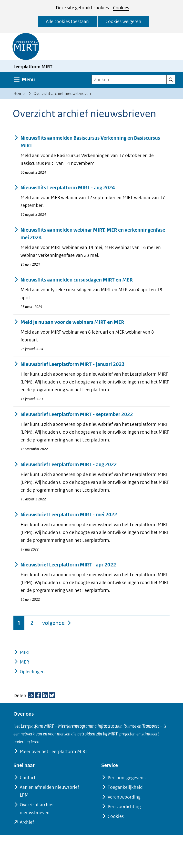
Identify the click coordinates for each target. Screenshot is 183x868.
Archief (27, 822)
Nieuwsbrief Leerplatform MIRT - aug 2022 (65, 465)
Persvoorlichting (124, 806)
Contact (28, 778)
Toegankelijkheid (125, 787)
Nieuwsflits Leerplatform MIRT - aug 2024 (64, 188)
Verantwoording (124, 797)
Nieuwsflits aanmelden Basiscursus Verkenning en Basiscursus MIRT (87, 142)
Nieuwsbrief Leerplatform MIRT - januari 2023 (69, 364)
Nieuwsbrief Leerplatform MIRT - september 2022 (73, 414)
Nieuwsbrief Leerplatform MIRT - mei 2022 (65, 515)
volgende (57, 622)
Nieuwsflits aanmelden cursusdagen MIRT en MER (73, 280)
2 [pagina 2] (32, 623)
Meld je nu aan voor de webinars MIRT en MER (69, 322)
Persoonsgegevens (127, 778)
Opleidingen (32, 672)
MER (24, 662)
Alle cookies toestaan (67, 21)
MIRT (25, 652)
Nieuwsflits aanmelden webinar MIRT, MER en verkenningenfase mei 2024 (89, 234)
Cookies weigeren (123, 21)
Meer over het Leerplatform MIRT (54, 751)
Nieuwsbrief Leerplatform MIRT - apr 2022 (65, 565)
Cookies (121, 8)
